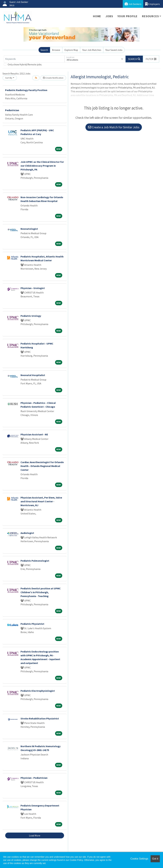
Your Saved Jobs (114, 50)
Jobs (109, 16)
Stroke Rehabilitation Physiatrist (40, 718)
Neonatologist (29, 229)
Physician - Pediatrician (34, 778)
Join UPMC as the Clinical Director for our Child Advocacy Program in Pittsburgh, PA (42, 166)
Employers (152, 4)
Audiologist (27, 533)
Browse (56, 50)
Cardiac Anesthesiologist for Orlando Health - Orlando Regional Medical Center (42, 466)
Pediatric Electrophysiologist (38, 691)
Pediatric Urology (31, 316)
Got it (155, 859)
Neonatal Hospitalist (33, 375)
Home (97, 16)
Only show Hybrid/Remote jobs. (25, 64)
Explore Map (71, 50)
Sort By (9, 78)
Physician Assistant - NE (34, 434)
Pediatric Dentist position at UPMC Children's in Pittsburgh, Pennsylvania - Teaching (41, 592)
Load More (35, 835)
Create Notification (53, 78)
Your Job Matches (92, 50)
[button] (151, 59)
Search (44, 50)
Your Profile (128, 16)
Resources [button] (150, 16)
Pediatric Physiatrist (32, 624)
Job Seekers (133, 4)
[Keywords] (34, 59)
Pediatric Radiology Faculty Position (26, 90)
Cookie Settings (139, 859)
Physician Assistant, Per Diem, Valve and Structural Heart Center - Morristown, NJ (41, 501)
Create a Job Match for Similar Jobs (114, 127)
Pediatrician (12, 110)
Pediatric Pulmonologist (35, 561)
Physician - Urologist (33, 288)
